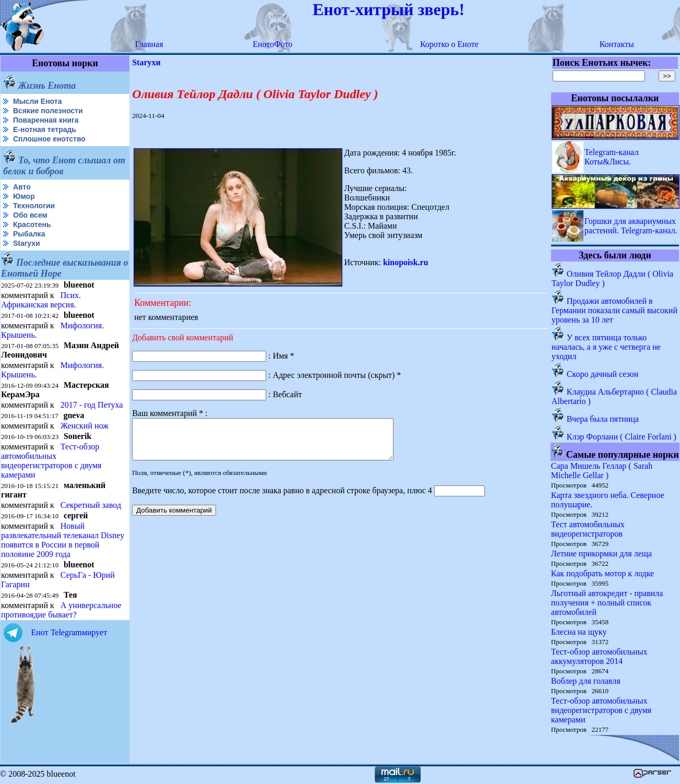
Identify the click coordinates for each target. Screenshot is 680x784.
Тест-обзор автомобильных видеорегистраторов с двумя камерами (51, 461)
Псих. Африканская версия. (41, 300)
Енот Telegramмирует (69, 632)
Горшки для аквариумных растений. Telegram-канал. (631, 226)
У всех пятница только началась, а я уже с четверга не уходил (606, 347)
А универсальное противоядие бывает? (61, 610)
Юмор (24, 196)
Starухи (27, 243)
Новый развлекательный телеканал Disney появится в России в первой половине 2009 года (63, 540)
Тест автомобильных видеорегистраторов (588, 529)
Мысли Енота (37, 101)
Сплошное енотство (49, 139)
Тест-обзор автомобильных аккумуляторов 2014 (599, 656)
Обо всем (30, 215)
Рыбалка (29, 234)
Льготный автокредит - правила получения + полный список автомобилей (607, 603)
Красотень (32, 224)
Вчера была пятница (603, 419)
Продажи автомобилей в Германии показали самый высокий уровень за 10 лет (615, 310)
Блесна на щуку (579, 632)
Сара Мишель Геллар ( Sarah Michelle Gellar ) (602, 471)
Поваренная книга (46, 120)
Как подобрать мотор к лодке (603, 573)
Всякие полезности (48, 111)
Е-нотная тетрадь (45, 129)
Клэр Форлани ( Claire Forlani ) (622, 437)
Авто (22, 187)
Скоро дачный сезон (603, 374)
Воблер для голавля (586, 681)
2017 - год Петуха (92, 405)
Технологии (34, 206)
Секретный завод (91, 505)
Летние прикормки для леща (601, 554)
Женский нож (85, 426)
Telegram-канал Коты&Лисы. (612, 157)
